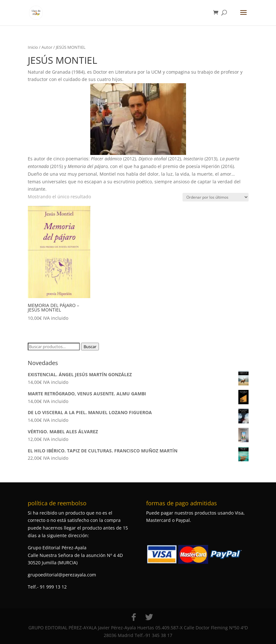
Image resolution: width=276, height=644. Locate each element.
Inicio (33, 47)
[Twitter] (149, 617)
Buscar (90, 347)
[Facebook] (134, 617)
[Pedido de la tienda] (216, 197)
